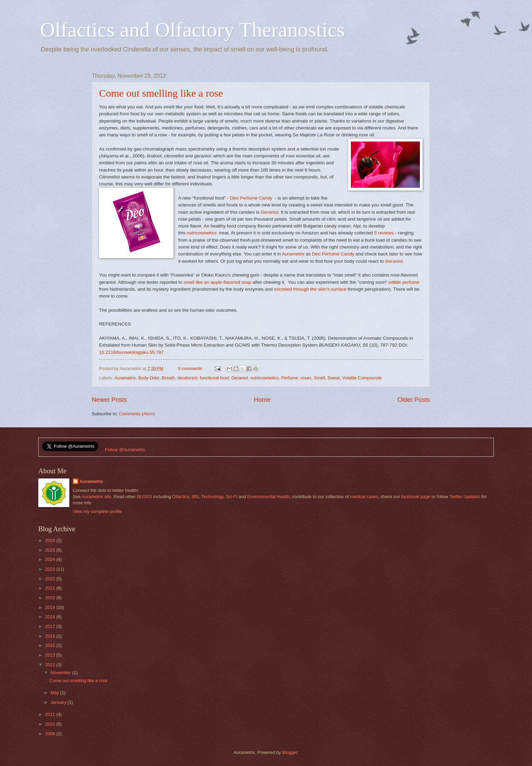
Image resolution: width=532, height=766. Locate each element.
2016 (51, 636)
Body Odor (149, 378)
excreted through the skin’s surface (310, 289)
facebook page (416, 497)
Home (262, 400)
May (55, 693)
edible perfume (404, 282)
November (61, 673)
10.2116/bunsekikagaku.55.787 (131, 352)
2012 (51, 665)
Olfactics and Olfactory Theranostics (193, 30)
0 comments (190, 369)
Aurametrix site (96, 497)
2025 (51, 550)
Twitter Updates (465, 497)
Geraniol (269, 212)
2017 (51, 626)
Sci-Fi (232, 497)
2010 (51, 724)
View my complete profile (97, 511)
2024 (51, 559)
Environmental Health (268, 497)
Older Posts (414, 400)
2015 (51, 645)
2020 (51, 598)
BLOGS (145, 497)
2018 (51, 617)
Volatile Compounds (362, 378)
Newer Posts (109, 400)
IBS (195, 497)
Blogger (290, 752)
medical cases (364, 497)
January (59, 702)
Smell (319, 378)
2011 (51, 714)
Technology (212, 497)
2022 (51, 579)
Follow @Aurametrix (125, 450)
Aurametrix (293, 254)
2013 (51, 655)
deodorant (187, 378)
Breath (168, 378)
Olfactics (181, 497)
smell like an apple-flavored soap (218, 282)
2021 (51, 588)
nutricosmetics (201, 233)
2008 (51, 734)
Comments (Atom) (137, 414)
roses (306, 378)
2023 (51, 569)
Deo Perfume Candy (251, 198)
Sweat (334, 378)
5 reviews (384, 233)
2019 (51, 607)
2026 (51, 540)
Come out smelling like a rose (161, 93)
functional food (214, 378)
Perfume (290, 378)
